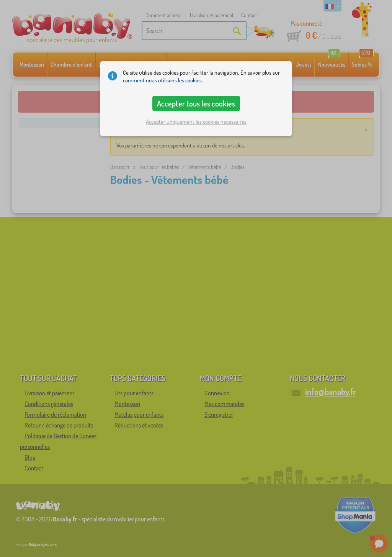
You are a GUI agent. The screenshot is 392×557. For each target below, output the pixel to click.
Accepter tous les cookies (196, 103)
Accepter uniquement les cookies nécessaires (196, 122)
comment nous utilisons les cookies (162, 80)
